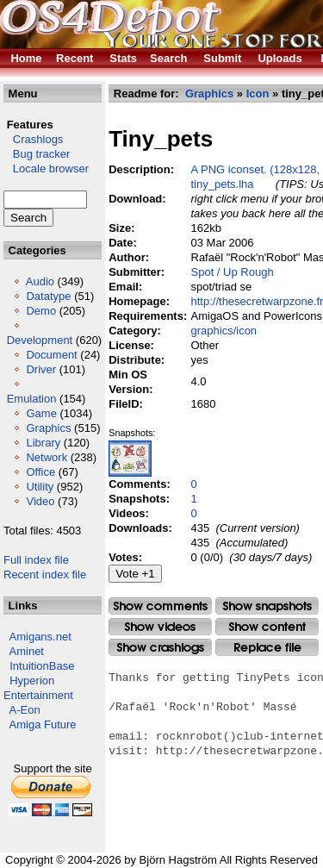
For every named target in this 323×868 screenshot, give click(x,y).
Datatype (48, 296)
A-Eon (25, 710)
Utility (40, 487)
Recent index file (45, 575)
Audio (40, 281)
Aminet (27, 651)
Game (41, 413)
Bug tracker (37, 154)
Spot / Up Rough (233, 272)
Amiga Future (43, 724)
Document (51, 355)
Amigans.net (40, 637)
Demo (41, 311)
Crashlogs (33, 139)
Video (40, 501)
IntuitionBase (42, 666)
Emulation (32, 399)
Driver (41, 369)
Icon (258, 94)
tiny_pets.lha (223, 184)
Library (43, 443)
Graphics (48, 428)
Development (40, 340)
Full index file (36, 560)
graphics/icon (224, 331)
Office (40, 472)
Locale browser (46, 169)
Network (47, 457)
